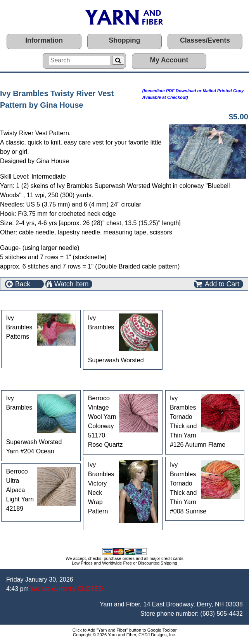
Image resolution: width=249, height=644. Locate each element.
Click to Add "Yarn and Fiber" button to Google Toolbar (125, 630)
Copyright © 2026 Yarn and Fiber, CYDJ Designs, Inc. (124, 635)
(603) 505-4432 (222, 614)
